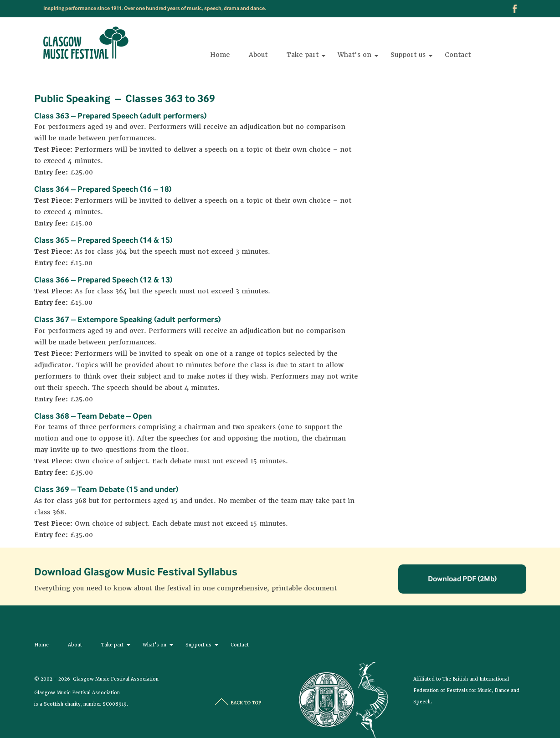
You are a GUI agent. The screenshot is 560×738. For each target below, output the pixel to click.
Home (220, 57)
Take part (303, 57)
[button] (323, 56)
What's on (354, 57)
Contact (458, 57)
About (258, 57)
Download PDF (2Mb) (462, 579)
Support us (408, 57)
